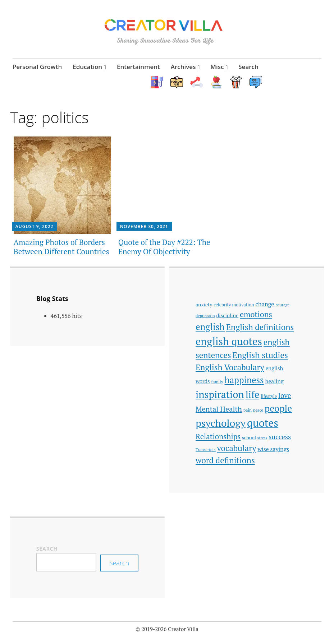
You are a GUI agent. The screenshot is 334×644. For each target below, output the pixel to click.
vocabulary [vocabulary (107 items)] (237, 448)
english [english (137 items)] (210, 327)
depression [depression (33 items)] (205, 316)
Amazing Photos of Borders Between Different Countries (61, 247)
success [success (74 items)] (280, 437)
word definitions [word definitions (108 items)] (225, 460)
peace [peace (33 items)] (258, 410)
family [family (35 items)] (217, 382)
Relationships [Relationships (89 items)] (218, 437)
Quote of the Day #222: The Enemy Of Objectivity (164, 247)
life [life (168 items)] (253, 394)
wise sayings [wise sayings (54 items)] (273, 449)
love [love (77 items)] (285, 395)
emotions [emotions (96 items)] (256, 314)
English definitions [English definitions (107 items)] (260, 327)
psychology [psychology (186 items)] (221, 423)
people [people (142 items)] (278, 408)
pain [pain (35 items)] (248, 410)
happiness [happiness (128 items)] (244, 380)
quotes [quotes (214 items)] (263, 423)
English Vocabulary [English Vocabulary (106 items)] (230, 367)
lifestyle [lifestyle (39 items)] (269, 396)
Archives (183, 67)
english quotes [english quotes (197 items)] (229, 341)
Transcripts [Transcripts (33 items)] (206, 450)
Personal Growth (37, 67)
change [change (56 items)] (265, 304)
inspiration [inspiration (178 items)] (220, 394)
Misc (217, 67)
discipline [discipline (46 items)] (227, 315)
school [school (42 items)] (249, 437)
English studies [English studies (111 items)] (260, 355)
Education (87, 67)
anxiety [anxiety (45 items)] (204, 304)
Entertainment (138, 67)
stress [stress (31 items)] (262, 438)
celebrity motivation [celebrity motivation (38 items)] (234, 305)
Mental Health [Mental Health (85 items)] (219, 409)
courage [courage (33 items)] (282, 305)
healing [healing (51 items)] (274, 381)
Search (248, 67)
